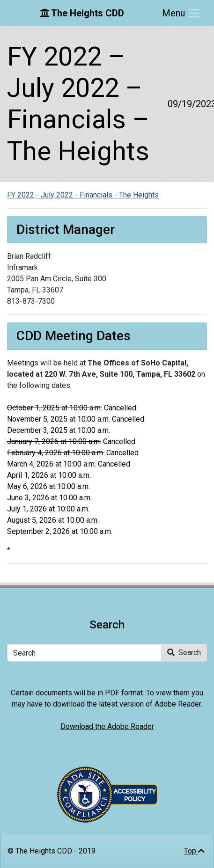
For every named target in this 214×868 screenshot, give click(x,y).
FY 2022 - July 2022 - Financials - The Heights (83, 195)
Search (184, 653)
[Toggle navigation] (181, 13)
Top (194, 851)
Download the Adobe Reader (107, 726)
